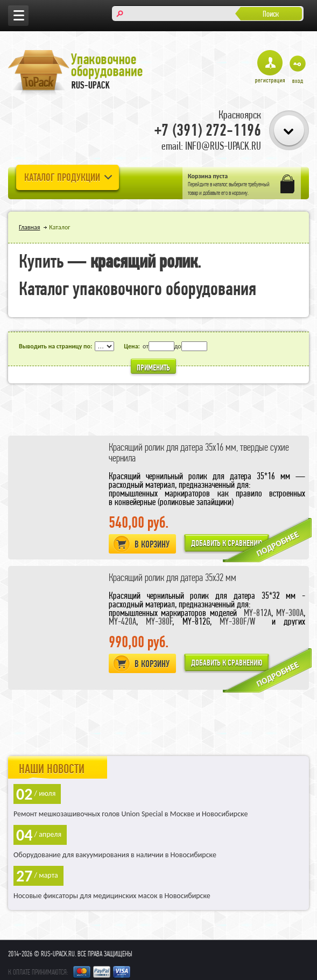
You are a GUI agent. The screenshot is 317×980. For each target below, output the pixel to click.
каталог (220, 184)
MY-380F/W (237, 621)
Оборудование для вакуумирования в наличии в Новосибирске (115, 855)
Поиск (271, 14)
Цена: (132, 346)
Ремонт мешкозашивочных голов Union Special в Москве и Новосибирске (131, 814)
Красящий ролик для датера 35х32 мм (172, 577)
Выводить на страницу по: (55, 346)
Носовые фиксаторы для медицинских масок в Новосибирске (112, 896)
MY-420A (122, 621)
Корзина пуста (208, 176)
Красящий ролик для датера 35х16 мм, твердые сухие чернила (199, 453)
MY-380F (159, 621)
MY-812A (258, 612)
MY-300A (290, 612)
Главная (29, 227)
